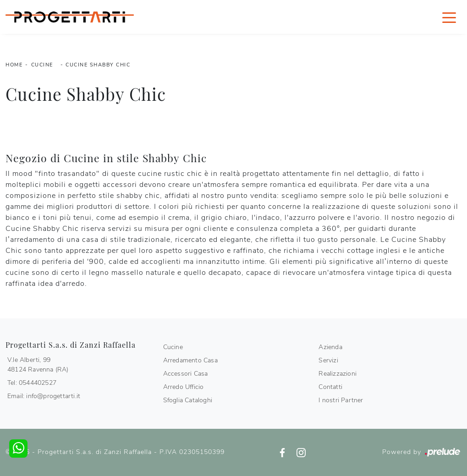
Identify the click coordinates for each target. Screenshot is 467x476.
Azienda (330, 347)
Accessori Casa (186, 374)
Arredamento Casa (190, 360)
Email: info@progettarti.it (44, 396)
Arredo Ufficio (184, 387)
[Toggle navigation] (449, 17)
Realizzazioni (338, 374)
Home (14, 65)
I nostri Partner (341, 400)
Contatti (330, 387)
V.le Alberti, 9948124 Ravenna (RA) (38, 365)
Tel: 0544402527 (32, 383)
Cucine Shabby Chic (98, 65)
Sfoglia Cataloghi (188, 400)
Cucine (42, 65)
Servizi (328, 360)
